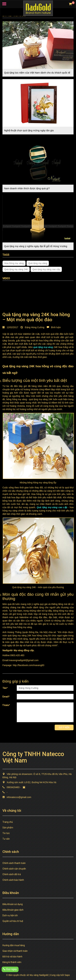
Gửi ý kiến (64, 727)
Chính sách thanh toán (14, 863)
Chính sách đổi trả (12, 874)
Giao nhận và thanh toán (15, 951)
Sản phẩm (8, 828)
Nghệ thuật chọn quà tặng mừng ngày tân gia (29, 130)
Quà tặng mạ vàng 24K (16, 269)
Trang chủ (8, 822)
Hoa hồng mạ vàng (14, 263)
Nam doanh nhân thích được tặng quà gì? (27, 188)
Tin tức (6, 833)
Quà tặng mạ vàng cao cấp (46, 269)
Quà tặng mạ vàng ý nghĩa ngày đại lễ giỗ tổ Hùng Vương (36, 246)
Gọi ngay (10, 969)
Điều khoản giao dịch (13, 910)
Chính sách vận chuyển (14, 869)
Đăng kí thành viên (12, 962)
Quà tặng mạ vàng (38, 263)
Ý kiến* (6, 705)
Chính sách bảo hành (13, 880)
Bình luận (54, 327)
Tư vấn (6, 839)
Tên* (5, 688)
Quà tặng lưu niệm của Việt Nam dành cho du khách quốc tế (37, 73)
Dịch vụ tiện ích (10, 915)
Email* (6, 697)
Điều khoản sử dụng (13, 904)
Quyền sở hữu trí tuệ (13, 921)
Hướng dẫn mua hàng (14, 945)
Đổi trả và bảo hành (12, 957)
